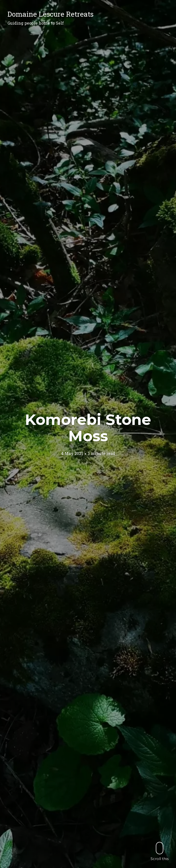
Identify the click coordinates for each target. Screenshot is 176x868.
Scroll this (160, 851)
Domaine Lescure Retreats (50, 14)
